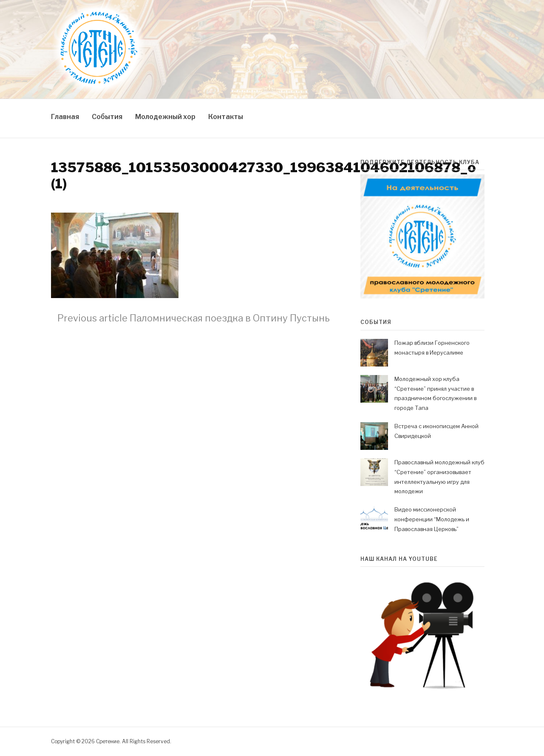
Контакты (226, 117)
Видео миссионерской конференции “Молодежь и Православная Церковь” (432, 519)
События (107, 117)
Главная (65, 117)
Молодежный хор (165, 117)
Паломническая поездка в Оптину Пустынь (194, 318)
